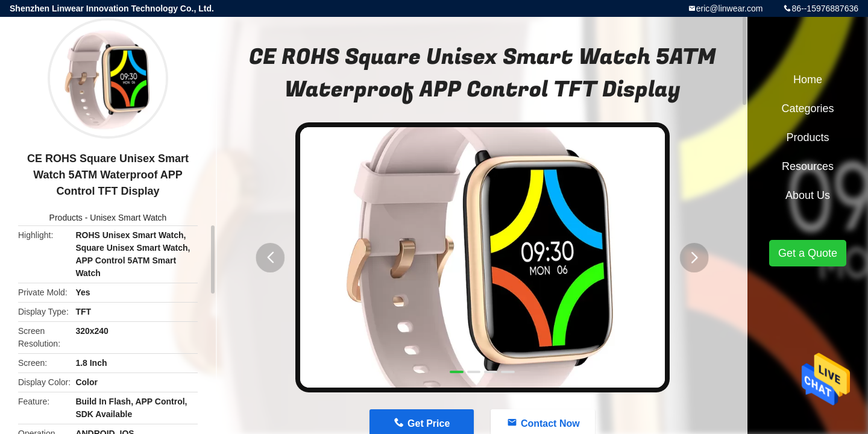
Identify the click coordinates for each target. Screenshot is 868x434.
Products (66, 218)
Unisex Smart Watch (128, 218)
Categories (807, 108)
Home (808, 80)
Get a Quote (808, 253)
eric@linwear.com (730, 8)
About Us (808, 195)
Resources (808, 166)
